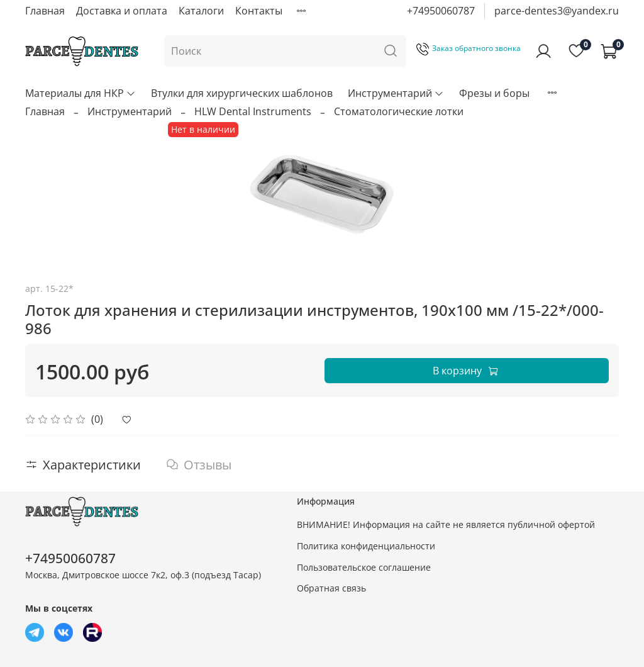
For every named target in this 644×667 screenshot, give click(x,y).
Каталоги (201, 11)
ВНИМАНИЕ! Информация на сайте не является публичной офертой (446, 524)
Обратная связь (331, 588)
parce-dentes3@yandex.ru (557, 11)
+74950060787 (441, 11)
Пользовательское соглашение (364, 567)
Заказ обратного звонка (469, 48)
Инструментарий (396, 93)
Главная (45, 11)
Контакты (259, 11)
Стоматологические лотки (399, 111)
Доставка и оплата (122, 11)
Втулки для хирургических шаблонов (242, 93)
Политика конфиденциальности (366, 546)
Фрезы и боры (494, 93)
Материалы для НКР (80, 93)
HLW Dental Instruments (253, 111)
